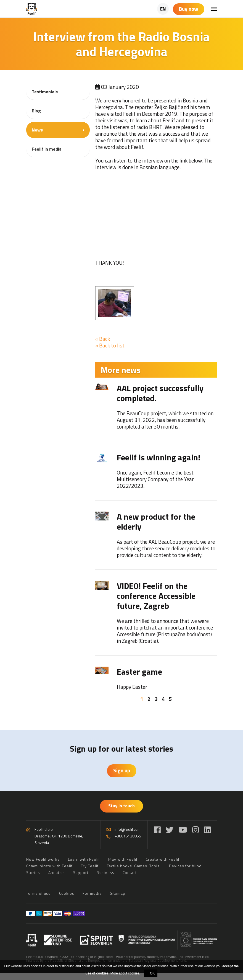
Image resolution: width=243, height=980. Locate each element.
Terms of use (39, 893)
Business (105, 872)
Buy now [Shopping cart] (189, 9)
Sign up (122, 770)
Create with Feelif (163, 859)
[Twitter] (170, 830)
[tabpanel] (156, 537)
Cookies (67, 893)
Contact (130, 872)
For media (92, 893)
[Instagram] (196, 830)
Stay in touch (121, 806)
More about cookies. (125, 973)
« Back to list (110, 345)
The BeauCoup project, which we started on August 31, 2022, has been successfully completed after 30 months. (165, 420)
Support (81, 872)
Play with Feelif (123, 859)
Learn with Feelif (84, 859)
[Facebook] (157, 830)
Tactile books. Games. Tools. (134, 866)
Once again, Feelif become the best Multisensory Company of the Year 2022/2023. (155, 479)
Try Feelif (90, 866)
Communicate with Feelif (49, 866)
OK (152, 973)
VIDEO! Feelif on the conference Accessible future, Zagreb (156, 596)
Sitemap (118, 893)
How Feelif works (43, 859)
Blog (36, 111)
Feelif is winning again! (159, 457)
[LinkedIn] (208, 830)
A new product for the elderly (156, 522)
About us (57, 872)
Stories (33, 872)
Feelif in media (47, 149)
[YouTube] (183, 830)
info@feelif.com (128, 829)
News (37, 130)
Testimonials (45, 92)
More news (121, 370)
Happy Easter (132, 687)
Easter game (139, 672)
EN (163, 9)
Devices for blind (185, 866)
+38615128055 (128, 836)
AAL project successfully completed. (160, 393)
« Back (103, 339)
